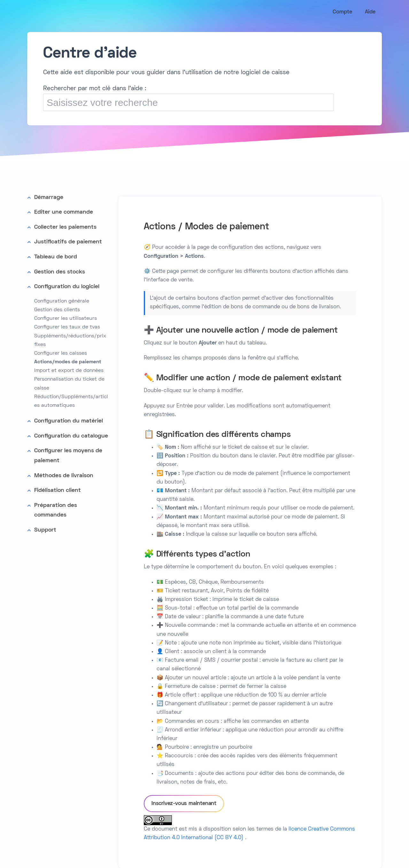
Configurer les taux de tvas (67, 327)
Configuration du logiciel (67, 287)
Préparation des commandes (56, 510)
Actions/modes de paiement (68, 362)
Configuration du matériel (69, 421)
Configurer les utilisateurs (66, 319)
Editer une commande (64, 212)
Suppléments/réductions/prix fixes (70, 340)
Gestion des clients (57, 310)
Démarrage (49, 197)
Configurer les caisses (61, 353)
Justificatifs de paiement (68, 242)
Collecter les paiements (65, 227)
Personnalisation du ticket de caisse (69, 384)
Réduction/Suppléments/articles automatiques (71, 401)
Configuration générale (62, 301)
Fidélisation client (58, 490)
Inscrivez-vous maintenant (184, 804)
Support (45, 530)
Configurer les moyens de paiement (68, 456)
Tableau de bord (56, 257)
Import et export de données (69, 371)
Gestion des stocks (60, 272)
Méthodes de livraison (64, 476)
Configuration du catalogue (71, 436)
